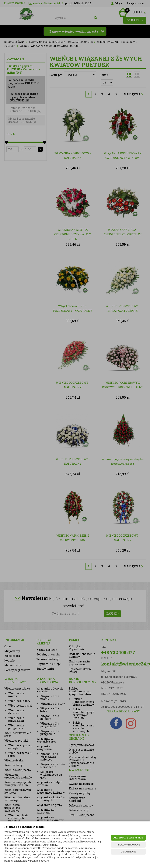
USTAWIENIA (128, 852)
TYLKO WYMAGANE (128, 845)
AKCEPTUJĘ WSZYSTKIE (128, 838)
